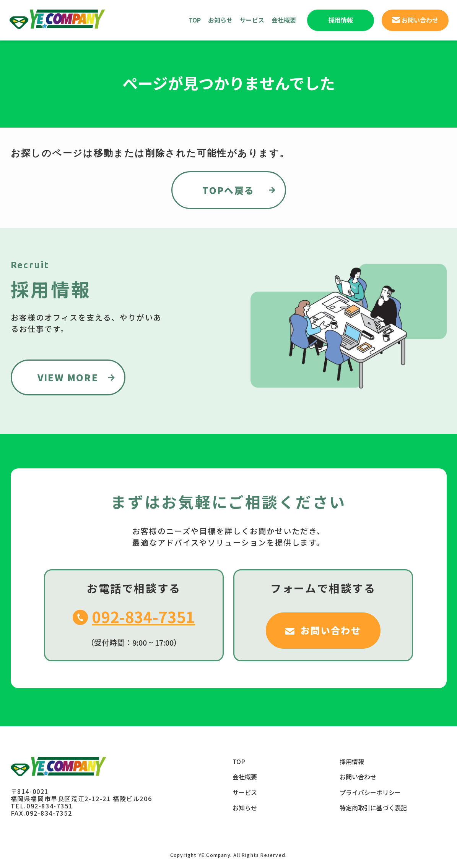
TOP (195, 20)
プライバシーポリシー (370, 792)
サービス (252, 20)
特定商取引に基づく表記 (373, 808)
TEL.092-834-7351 (42, 806)
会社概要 (284, 20)
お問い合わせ (358, 777)
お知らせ (220, 20)
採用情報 (352, 761)
